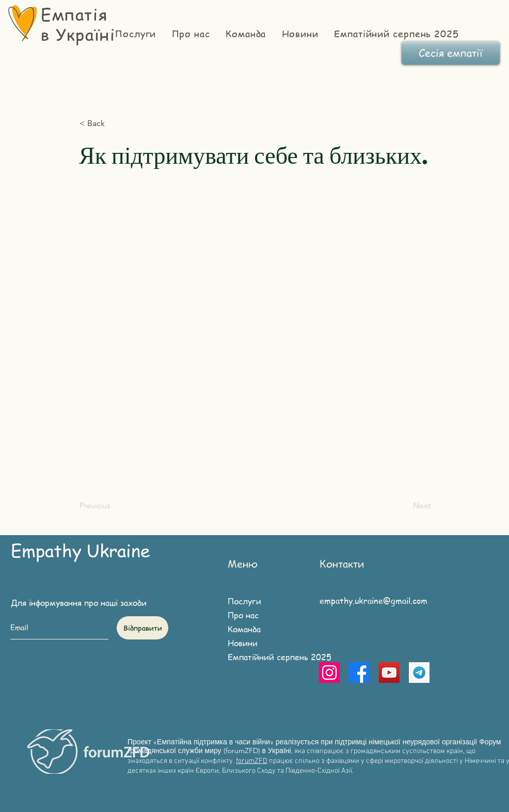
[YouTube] (389, 673)
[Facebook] (359, 673)
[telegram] (419, 673)
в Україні (78, 34)
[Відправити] (142, 628)
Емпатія (74, 14)
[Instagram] (329, 673)
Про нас (243, 615)
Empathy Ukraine (81, 550)
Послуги (244, 601)
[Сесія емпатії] (451, 53)
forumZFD (252, 761)
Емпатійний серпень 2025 (269, 657)
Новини (243, 643)
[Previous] (113, 506)
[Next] (405, 506)
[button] (113, 123)
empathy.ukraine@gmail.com (373, 601)
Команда (244, 629)
